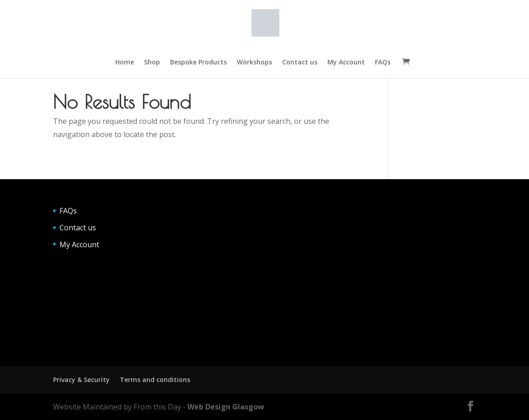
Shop (152, 63)
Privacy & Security (81, 380)
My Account (346, 63)
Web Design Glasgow (226, 407)
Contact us (300, 63)
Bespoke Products (198, 63)
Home (125, 63)
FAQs (383, 63)
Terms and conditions (155, 380)
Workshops (254, 63)
